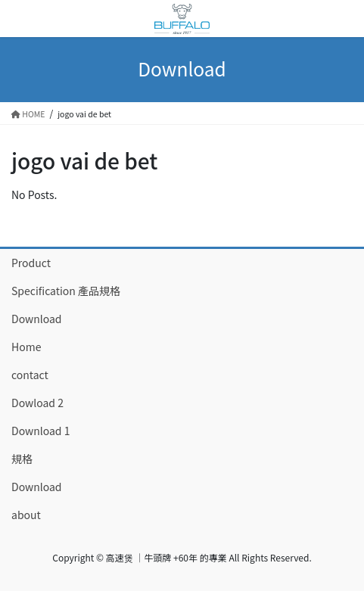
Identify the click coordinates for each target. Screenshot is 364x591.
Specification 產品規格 (66, 291)
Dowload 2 (37, 403)
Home (26, 347)
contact (30, 375)
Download (37, 319)
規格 (22, 459)
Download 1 (40, 431)
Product (31, 263)
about (26, 515)
